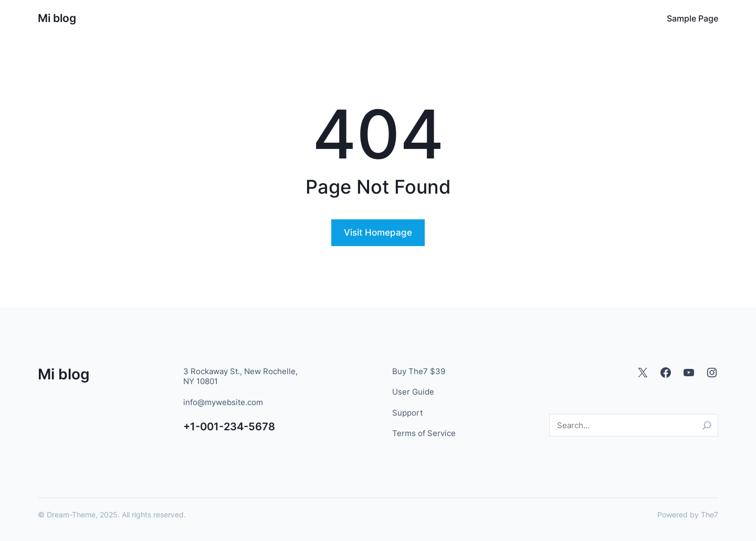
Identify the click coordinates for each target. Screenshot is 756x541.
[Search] (707, 425)
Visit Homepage (378, 232)
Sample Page (692, 18)
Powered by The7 (688, 515)
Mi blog (57, 18)
